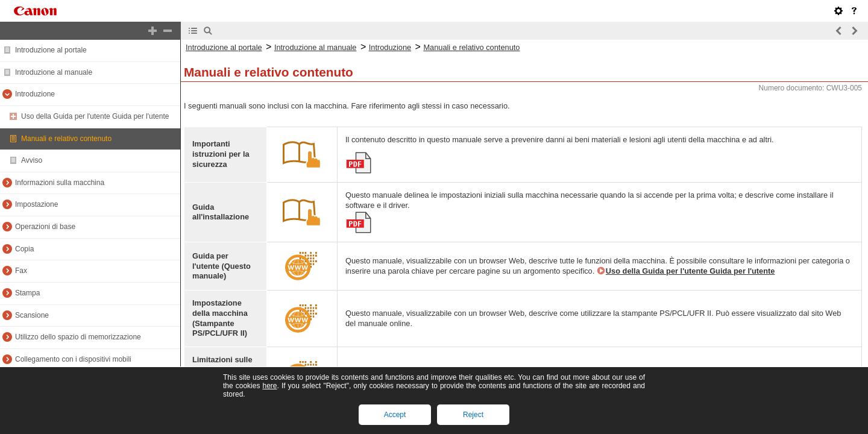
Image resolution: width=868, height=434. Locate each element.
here (269, 386)
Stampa (27, 293)
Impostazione (36, 204)
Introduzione (35, 94)
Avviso (32, 160)
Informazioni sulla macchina (60, 183)
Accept (395, 415)
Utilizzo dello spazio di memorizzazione (78, 337)
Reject (473, 415)
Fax (21, 271)
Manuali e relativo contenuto (66, 139)
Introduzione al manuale (54, 72)
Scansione (32, 315)
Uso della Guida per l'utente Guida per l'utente (95, 116)
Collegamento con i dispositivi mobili (73, 359)
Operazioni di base (45, 227)
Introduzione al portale (51, 50)
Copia (24, 249)
